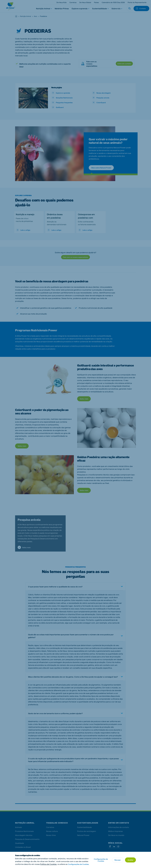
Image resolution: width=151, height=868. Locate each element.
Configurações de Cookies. (79, 864)
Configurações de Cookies (101, 860)
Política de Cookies (48, 864)
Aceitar (130, 860)
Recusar (118, 860)
